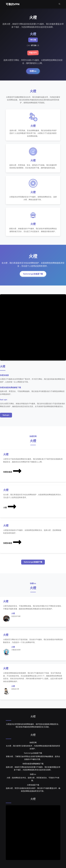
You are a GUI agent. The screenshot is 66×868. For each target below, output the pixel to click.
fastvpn (6, 416)
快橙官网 (33, 744)
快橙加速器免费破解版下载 (33, 765)
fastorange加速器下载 (33, 275)
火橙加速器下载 (33, 786)
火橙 (10, 508)
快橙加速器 (13, 472)
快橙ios (33, 71)
